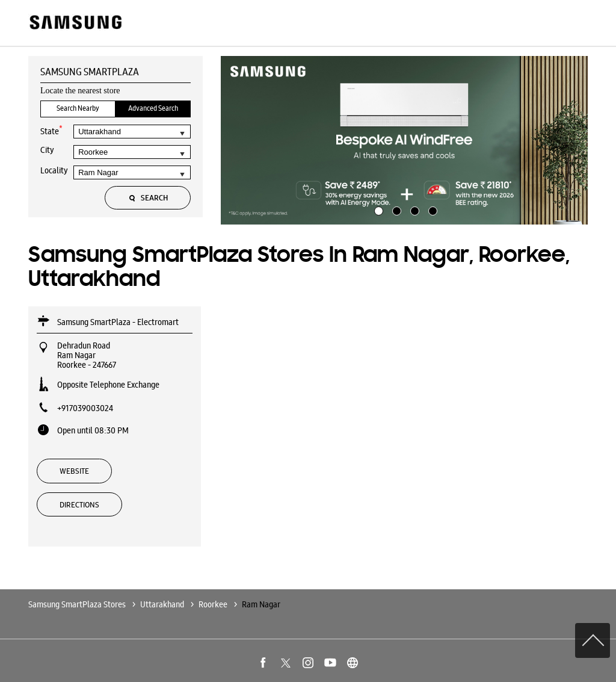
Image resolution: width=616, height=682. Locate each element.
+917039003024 (85, 408)
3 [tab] (413, 209)
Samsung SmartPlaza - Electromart (118, 322)
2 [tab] (395, 209)
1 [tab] (377, 209)
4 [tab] (431, 209)
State (51, 130)
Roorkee (213, 604)
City (47, 150)
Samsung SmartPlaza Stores (78, 604)
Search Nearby (78, 108)
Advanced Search (153, 108)
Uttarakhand (162, 604)
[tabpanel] (404, 140)
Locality (54, 170)
